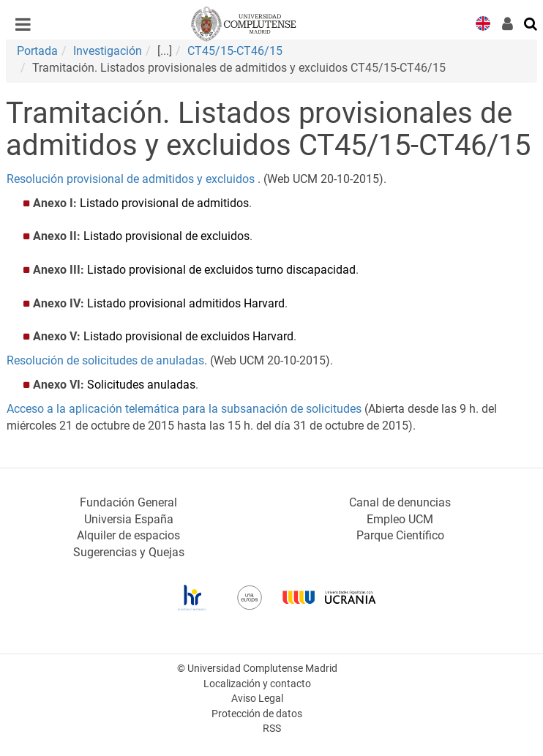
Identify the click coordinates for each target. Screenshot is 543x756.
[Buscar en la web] (531, 23)
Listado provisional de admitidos (164, 203)
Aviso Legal (257, 699)
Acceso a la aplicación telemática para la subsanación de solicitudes (184, 409)
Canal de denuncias (400, 502)
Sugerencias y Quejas (129, 552)
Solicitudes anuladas (141, 385)
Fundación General (128, 502)
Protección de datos (257, 714)
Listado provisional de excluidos (166, 236)
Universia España (129, 519)
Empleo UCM (400, 519)
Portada (37, 51)
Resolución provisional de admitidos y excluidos (131, 179)
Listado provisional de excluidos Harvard (188, 336)
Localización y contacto (257, 684)
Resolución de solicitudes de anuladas (105, 360)
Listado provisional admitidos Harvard (186, 303)
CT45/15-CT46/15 (235, 51)
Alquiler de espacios (128, 535)
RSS (272, 729)
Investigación (108, 51)
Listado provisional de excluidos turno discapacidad (221, 270)
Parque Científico (400, 535)
